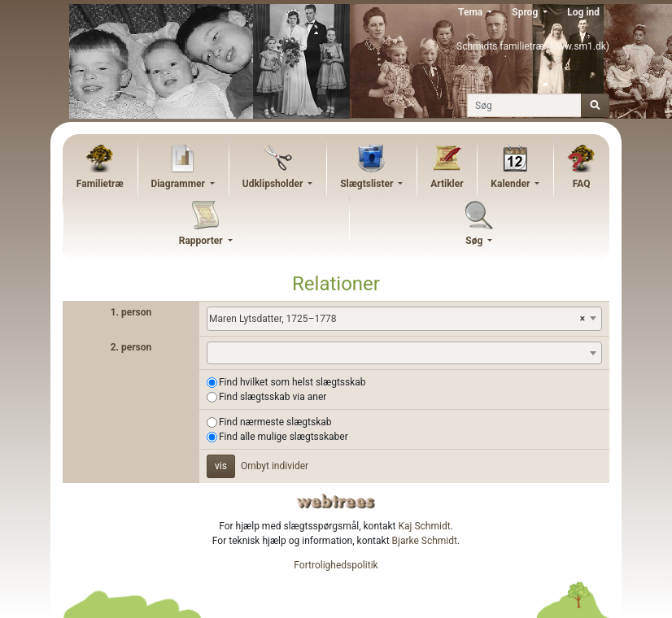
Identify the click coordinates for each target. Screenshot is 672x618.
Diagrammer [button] (179, 184)
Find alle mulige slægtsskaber (284, 437)
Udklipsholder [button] (274, 184)
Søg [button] (475, 241)
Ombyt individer (275, 466)
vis (221, 466)
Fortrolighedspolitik (336, 565)
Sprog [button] (526, 12)
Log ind (583, 12)
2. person (131, 347)
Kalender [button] (511, 184)
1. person (131, 312)
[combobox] (404, 319)
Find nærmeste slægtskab (275, 422)
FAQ (582, 184)
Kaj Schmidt (425, 526)
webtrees (336, 501)
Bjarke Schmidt (425, 541)
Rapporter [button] (202, 241)
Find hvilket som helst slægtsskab (292, 382)
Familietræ (100, 184)
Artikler (447, 184)
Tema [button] (471, 12)
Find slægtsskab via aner (273, 397)
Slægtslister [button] (368, 184)
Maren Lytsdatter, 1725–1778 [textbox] (397, 319)
